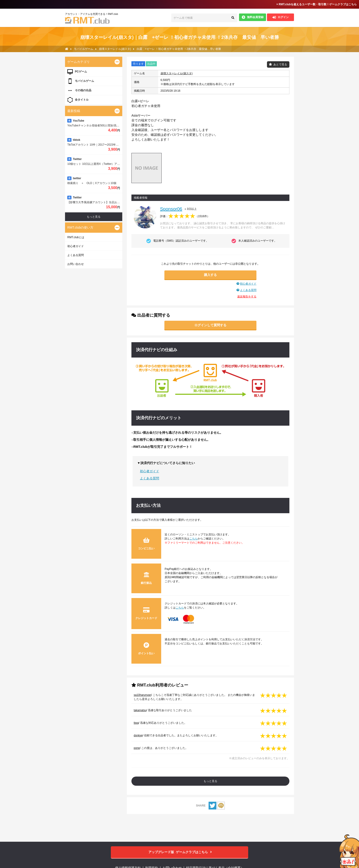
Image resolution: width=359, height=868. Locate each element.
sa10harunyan (142, 695)
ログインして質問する (210, 325)
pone (137, 748)
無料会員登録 (253, 17)
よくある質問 (248, 290)
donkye (138, 735)
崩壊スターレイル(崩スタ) (177, 73)
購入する (210, 275)
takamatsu (140, 710)
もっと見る (210, 781)
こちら (193, 539)
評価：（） (185, 216)
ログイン (281, 17)
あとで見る (280, 64)
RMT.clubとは (76, 237)
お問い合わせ (76, 264)
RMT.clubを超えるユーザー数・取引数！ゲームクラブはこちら (317, 4)
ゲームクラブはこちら (180, 852)
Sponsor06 (171, 209)
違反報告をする (247, 296)
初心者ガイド (248, 284)
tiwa (136, 723)
